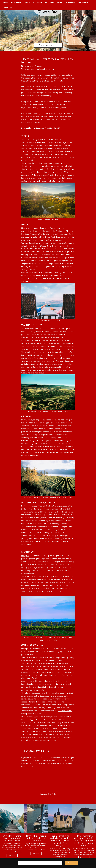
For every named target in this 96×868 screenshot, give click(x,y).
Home (5, 2)
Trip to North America (48, 45)
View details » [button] (12, 855)
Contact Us (7, 7)
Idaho (34, 231)
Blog (52, 2)
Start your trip (72, 863)
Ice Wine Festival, (65, 711)
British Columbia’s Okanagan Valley (53, 506)
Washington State (35, 331)
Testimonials (83, 2)
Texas (24, 143)
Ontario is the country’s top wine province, (48, 666)
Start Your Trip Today (48, 794)
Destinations (29, 2)
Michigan (25, 556)
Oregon (69, 420)
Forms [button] (60, 2)
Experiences (16, 2)
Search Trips (42, 2)
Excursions (71, 2)
